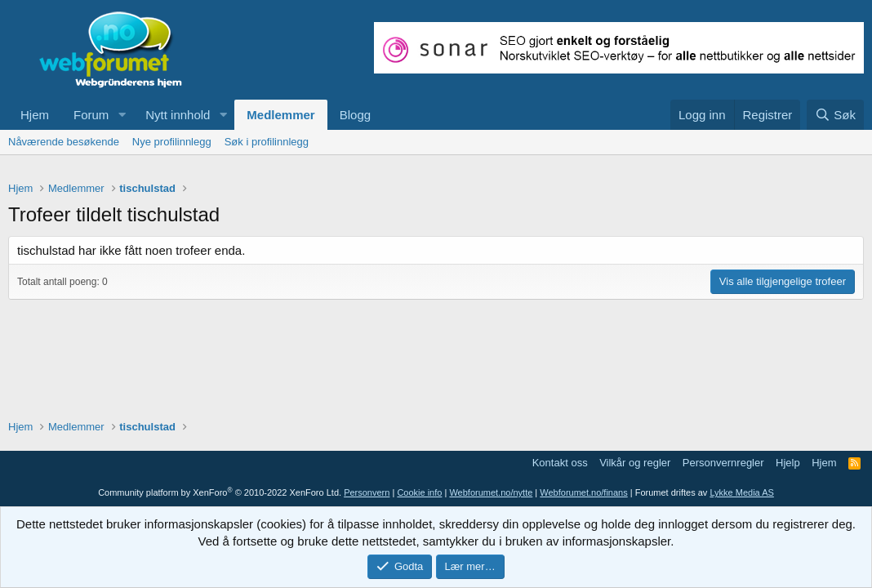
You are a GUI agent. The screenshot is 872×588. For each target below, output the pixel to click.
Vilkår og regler (635, 463)
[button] (122, 115)
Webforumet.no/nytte (491, 492)
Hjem (35, 115)
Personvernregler (723, 463)
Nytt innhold (178, 115)
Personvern (367, 492)
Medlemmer (280, 115)
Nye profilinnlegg (172, 142)
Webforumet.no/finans (583, 492)
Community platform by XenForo (220, 492)
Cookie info (419, 492)
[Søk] (835, 115)
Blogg (355, 115)
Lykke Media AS (741, 492)
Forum (91, 115)
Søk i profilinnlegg (267, 142)
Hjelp (788, 463)
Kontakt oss (560, 463)
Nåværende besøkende (64, 142)
